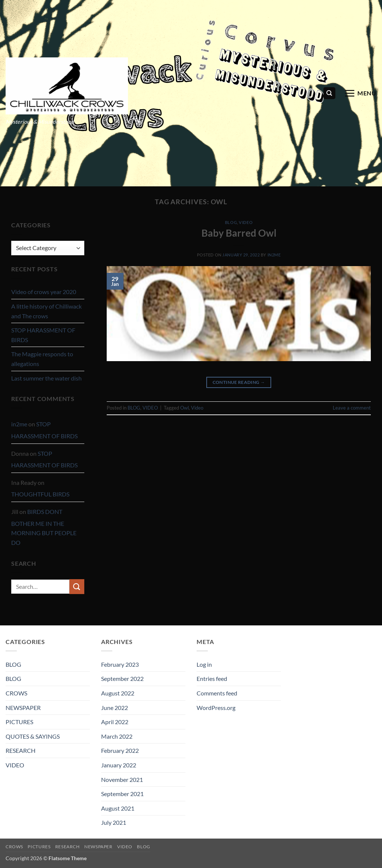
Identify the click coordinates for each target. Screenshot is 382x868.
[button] (360, 93)
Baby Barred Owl (239, 233)
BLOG (231, 222)
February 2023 (120, 664)
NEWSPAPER (23, 708)
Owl (184, 408)
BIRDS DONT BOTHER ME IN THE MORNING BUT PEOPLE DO (44, 527)
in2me (19, 424)
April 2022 (115, 722)
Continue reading (239, 382)
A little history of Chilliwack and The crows (46, 311)
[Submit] (77, 586)
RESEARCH (21, 750)
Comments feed (217, 693)
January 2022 (119, 765)
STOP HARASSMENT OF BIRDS (43, 335)
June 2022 (115, 708)
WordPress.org (216, 708)
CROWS (16, 693)
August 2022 (118, 693)
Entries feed (212, 678)
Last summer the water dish (46, 378)
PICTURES (19, 722)
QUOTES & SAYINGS (33, 736)
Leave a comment (352, 408)
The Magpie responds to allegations (42, 359)
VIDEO (246, 222)
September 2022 (122, 678)
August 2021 (118, 808)
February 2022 (120, 750)
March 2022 (117, 736)
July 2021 (114, 822)
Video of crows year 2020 (44, 292)
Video (197, 408)
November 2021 (122, 779)
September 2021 (122, 794)
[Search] (329, 93)
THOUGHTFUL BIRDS (40, 494)
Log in (204, 664)
